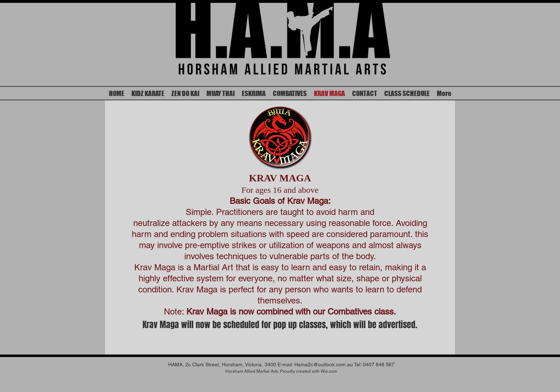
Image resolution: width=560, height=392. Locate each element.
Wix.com (329, 371)
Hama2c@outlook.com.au (324, 365)
